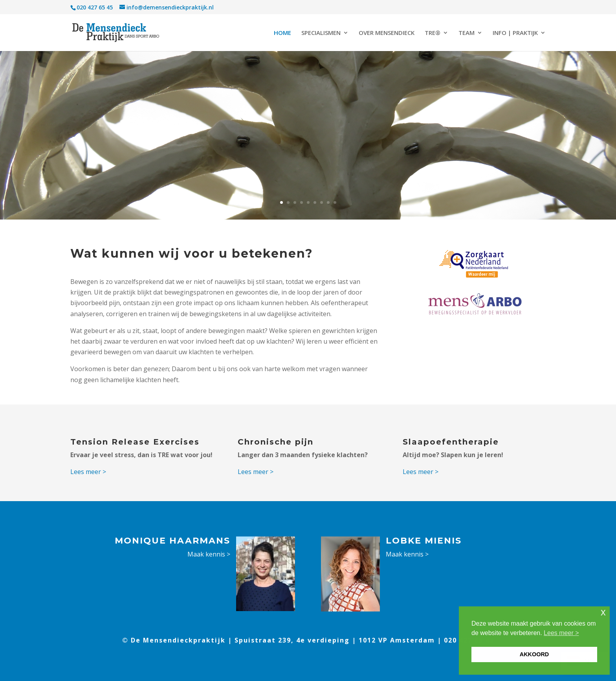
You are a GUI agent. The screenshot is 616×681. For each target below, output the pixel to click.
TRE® (433, 33)
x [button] (603, 612)
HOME (282, 33)
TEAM (467, 33)
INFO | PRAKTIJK (515, 33)
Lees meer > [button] (561, 633)
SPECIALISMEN (321, 33)
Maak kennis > (209, 554)
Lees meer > (88, 472)
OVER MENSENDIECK (387, 33)
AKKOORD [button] (534, 654)
